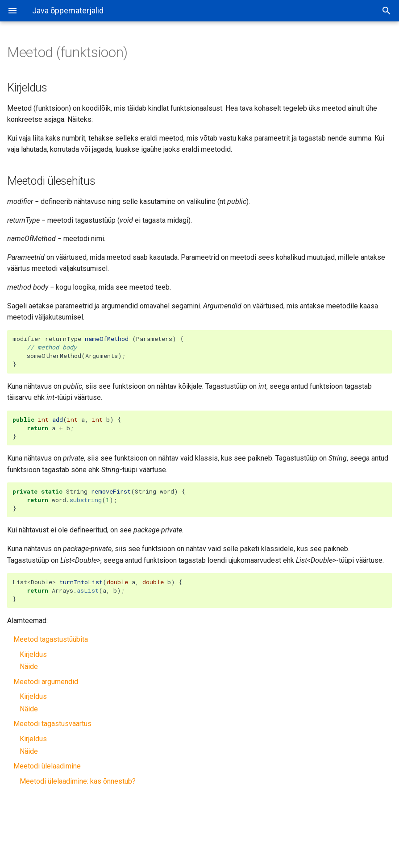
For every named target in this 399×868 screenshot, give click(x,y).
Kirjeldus (33, 654)
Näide (29, 667)
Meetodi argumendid (46, 682)
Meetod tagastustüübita (51, 639)
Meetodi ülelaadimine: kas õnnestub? (78, 781)
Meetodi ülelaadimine (47, 766)
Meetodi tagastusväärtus (52, 724)
